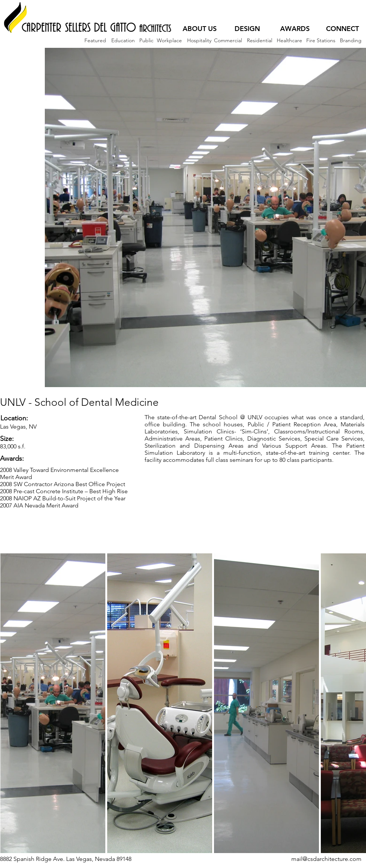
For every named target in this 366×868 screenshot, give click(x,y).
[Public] (146, 41)
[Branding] (351, 41)
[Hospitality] (199, 41)
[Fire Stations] (321, 41)
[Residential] (259, 41)
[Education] (123, 41)
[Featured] (95, 41)
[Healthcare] (289, 41)
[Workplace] (169, 41)
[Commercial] (228, 41)
